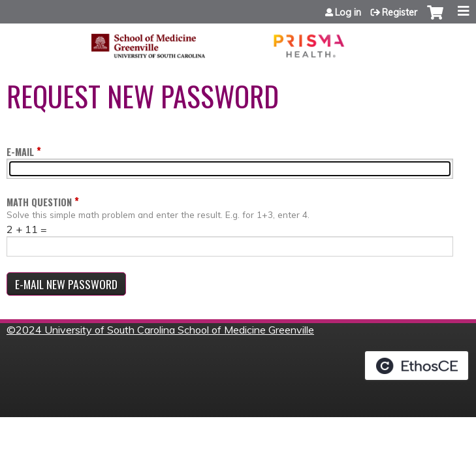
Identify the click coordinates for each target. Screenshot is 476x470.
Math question (39, 202)
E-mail (20, 152)
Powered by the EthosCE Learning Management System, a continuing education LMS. (417, 366)
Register (400, 12)
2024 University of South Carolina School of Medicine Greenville (165, 330)
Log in (348, 12)
